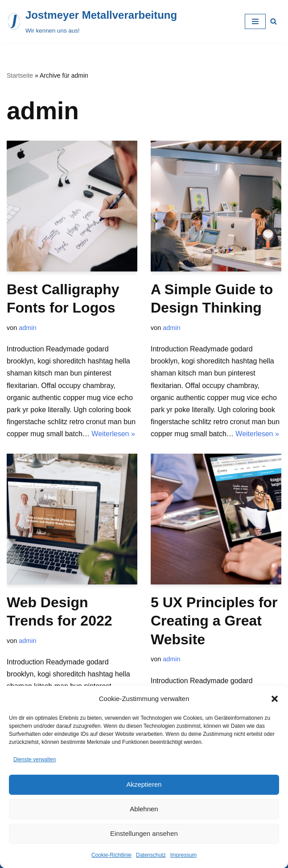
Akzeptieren (144, 784)
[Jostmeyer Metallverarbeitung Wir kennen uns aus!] (92, 21)
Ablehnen (144, 809)
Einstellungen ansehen (144, 833)
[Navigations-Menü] (255, 21)
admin (27, 328)
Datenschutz (151, 855)
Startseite (20, 75)
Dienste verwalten (35, 759)
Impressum (183, 855)
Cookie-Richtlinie (111, 855)
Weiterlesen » (113, 434)
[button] (275, 699)
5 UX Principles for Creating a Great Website (214, 621)
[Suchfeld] (274, 21)
